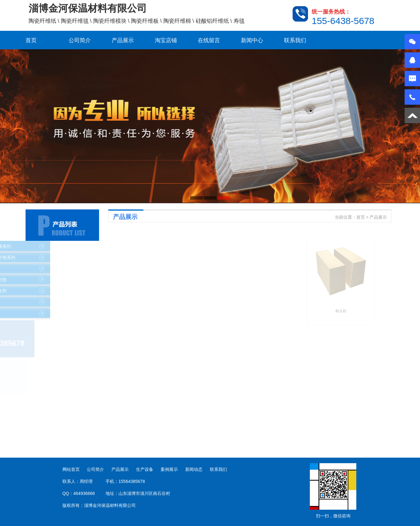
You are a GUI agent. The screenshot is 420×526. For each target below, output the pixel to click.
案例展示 (169, 469)
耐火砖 (409, 311)
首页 (31, 40)
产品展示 (123, 40)
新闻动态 (194, 469)
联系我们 (295, 40)
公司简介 (80, 40)
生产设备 (145, 469)
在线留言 (209, 40)
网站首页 (71, 469)
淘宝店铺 (166, 40)
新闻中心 (252, 40)
